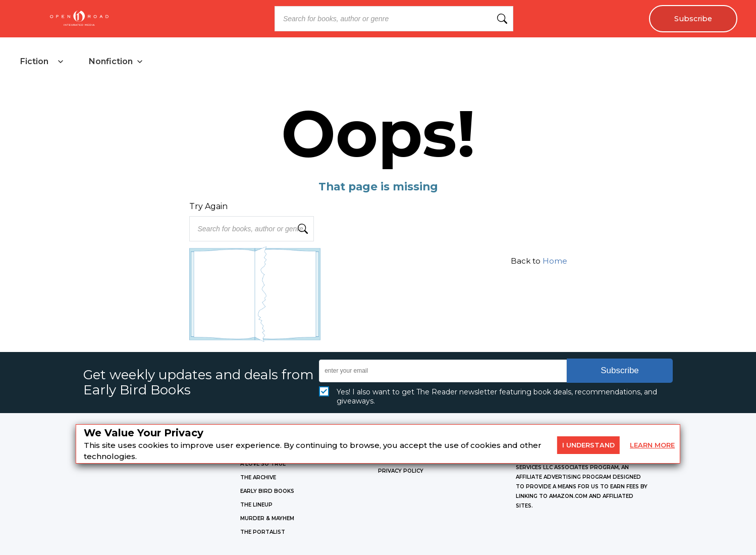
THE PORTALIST (263, 532)
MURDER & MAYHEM (267, 518)
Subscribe (693, 19)
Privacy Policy (401, 471)
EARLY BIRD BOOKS (267, 491)
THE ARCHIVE (258, 477)
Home (555, 261)
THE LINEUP (256, 505)
